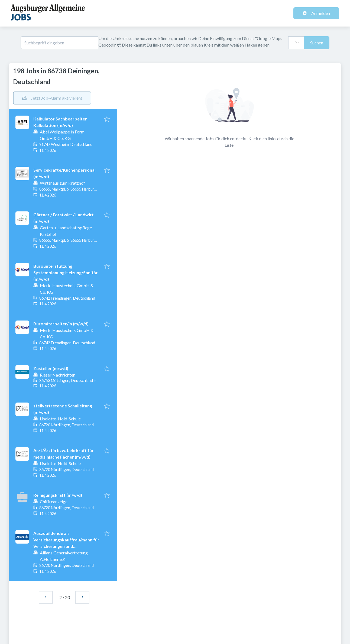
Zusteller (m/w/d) (51, 368)
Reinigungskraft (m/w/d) (58, 495)
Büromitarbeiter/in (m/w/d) (61, 324)
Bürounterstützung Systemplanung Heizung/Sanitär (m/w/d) (66, 272)
